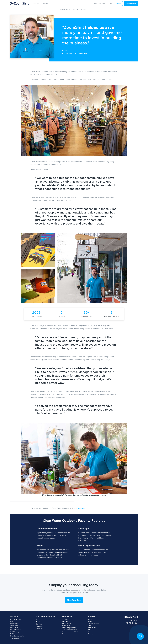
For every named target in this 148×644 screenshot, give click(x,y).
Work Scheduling (16, 619)
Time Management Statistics (72, 632)
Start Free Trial (131, 3)
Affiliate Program (94, 624)
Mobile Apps (14, 626)
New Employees (100, 3)
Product (36, 3)
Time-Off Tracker (16, 630)
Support (65, 619)
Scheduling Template (69, 628)
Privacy (91, 634)
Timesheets (14, 624)
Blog (90, 630)
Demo (119, 3)
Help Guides (66, 621)
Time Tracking (15, 628)
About (90, 626)
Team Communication (17, 636)
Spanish (65, 634)
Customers (92, 628)
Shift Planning (15, 632)
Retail (38, 622)
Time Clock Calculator (69, 630)
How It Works (67, 624)
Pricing (45, 3)
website (82, 508)
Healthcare (40, 628)
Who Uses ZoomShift (46, 616)
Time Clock (14, 621)
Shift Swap (13, 634)
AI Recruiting (14, 638)
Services (39, 624)
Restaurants (40, 620)
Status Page (66, 626)
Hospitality (40, 626)
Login (111, 3)
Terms (90, 632)
